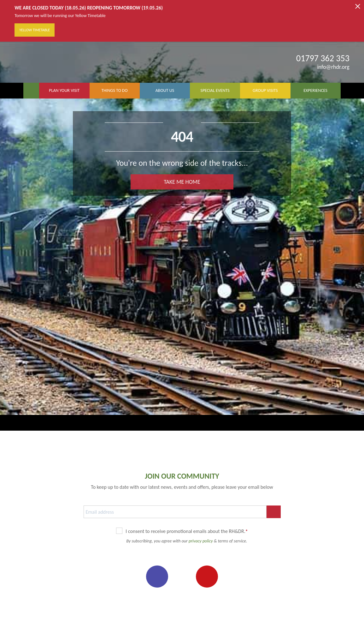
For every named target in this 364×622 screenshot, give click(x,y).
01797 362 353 (323, 58)
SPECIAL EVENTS (215, 90)
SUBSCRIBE (274, 512)
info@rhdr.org (329, 67)
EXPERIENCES (315, 90)
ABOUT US (165, 90)
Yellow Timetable (35, 30)
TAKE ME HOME (182, 182)
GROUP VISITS (265, 90)
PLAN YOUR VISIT (64, 90)
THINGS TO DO (114, 90)
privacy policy (201, 541)
